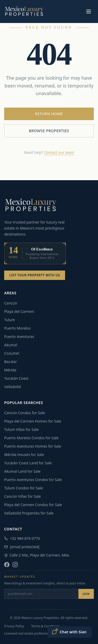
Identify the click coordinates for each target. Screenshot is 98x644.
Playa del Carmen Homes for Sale (33, 421)
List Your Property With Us (35, 275)
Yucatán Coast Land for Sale (28, 463)
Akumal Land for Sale (22, 471)
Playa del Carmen (19, 311)
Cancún (11, 303)
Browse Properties (49, 131)
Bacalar (11, 362)
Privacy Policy (14, 626)
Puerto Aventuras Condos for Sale (33, 480)
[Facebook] (7, 565)
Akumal (11, 345)
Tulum (10, 320)
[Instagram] (15, 565)
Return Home (49, 114)
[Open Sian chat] (70, 632)
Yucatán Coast (16, 378)
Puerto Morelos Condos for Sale (31, 438)
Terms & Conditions (45, 626)
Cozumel (12, 353)
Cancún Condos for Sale (25, 413)
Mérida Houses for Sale (24, 455)
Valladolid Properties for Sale (29, 513)
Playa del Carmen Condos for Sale (33, 505)
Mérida (10, 370)
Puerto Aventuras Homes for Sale (33, 446)
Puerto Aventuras (19, 336)
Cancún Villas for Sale (22, 496)
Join (86, 594)
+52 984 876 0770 (22, 538)
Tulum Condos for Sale (24, 488)
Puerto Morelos (17, 328)
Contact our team (59, 152)
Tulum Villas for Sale (21, 429)
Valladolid (13, 387)
